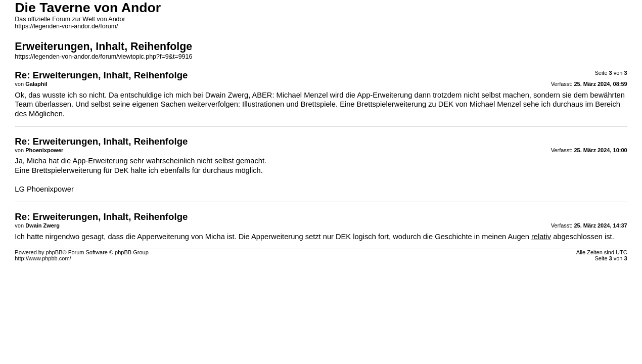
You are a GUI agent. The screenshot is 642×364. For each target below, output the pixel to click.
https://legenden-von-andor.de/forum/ (66, 26)
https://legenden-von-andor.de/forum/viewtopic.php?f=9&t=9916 (103, 57)
